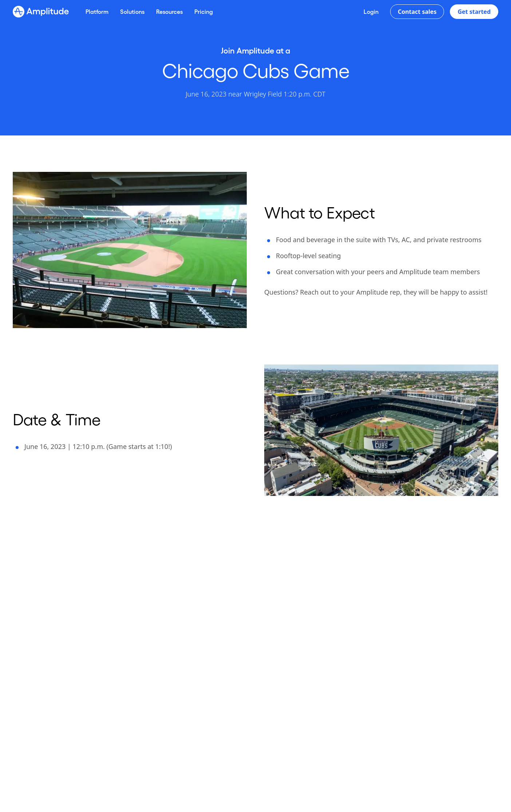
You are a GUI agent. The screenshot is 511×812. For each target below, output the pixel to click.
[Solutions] (132, 12)
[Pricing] (204, 12)
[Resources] (169, 12)
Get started (474, 12)
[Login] (371, 12)
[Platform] (97, 12)
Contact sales (417, 12)
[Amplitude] (41, 12)
